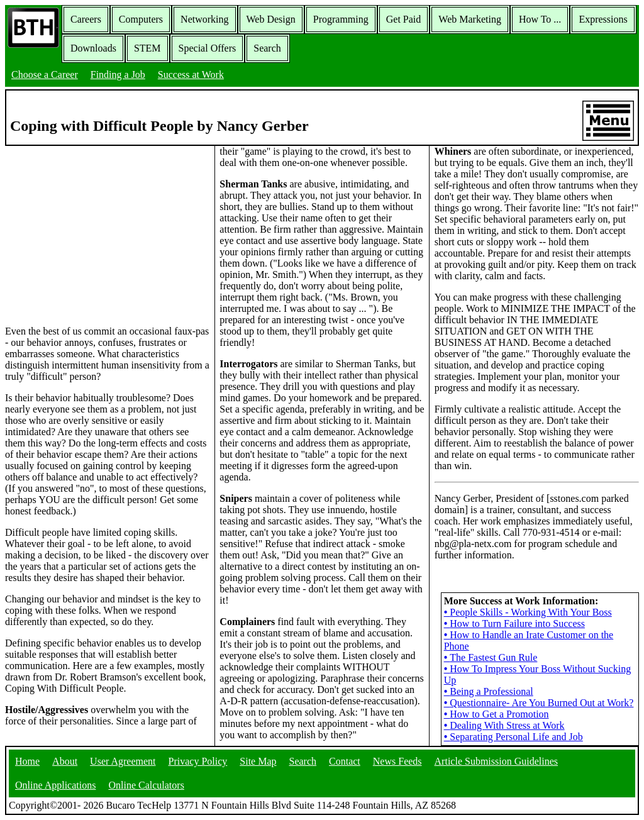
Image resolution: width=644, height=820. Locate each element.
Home (27, 761)
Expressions (603, 19)
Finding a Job (118, 75)
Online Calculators (146, 785)
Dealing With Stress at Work (504, 725)
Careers (86, 19)
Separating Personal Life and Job (514, 737)
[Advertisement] (108, 235)
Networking (204, 19)
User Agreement (123, 761)
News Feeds (397, 761)
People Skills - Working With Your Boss (528, 612)
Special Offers (208, 48)
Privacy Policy (198, 761)
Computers (141, 19)
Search (267, 48)
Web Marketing (470, 19)
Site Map (258, 761)
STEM (147, 48)
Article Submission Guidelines (496, 761)
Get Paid (404, 19)
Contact (345, 761)
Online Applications (55, 785)
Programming (341, 19)
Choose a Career (45, 75)
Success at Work (191, 75)
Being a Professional (489, 691)
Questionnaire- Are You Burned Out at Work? (539, 703)
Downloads (93, 48)
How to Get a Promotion (497, 714)
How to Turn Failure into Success (514, 623)
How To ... (540, 19)
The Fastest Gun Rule (491, 657)
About (65, 761)
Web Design (271, 19)
